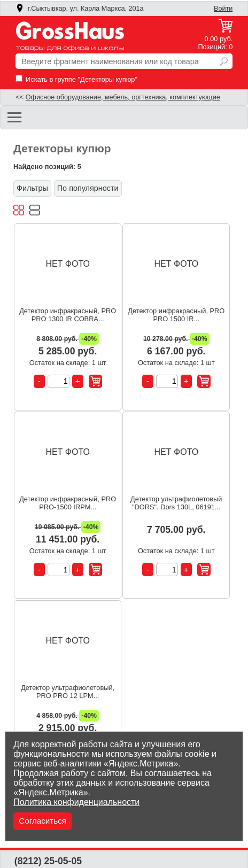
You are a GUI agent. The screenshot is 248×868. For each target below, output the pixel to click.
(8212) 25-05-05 (48, 861)
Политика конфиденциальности (76, 802)
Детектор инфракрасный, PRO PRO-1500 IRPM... (68, 503)
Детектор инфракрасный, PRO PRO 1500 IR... (176, 315)
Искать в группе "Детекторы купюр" (76, 79)
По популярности (88, 188)
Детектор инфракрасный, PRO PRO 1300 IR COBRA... (68, 315)
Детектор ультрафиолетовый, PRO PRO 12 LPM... (68, 692)
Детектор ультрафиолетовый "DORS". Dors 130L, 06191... (176, 503)
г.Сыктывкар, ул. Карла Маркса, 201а (80, 9)
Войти (223, 9)
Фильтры (32, 188)
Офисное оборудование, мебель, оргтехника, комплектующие (123, 97)
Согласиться (42, 821)
